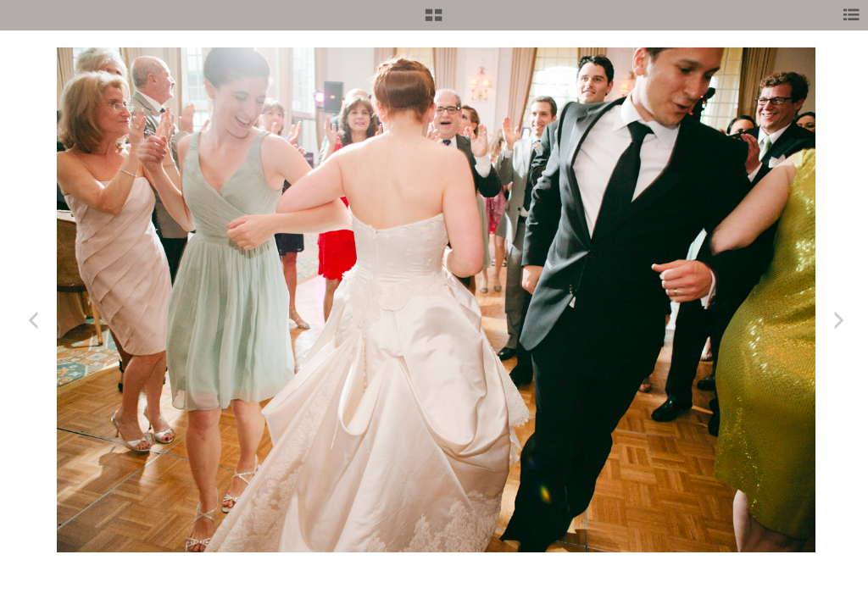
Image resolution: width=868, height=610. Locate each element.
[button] (434, 21)
